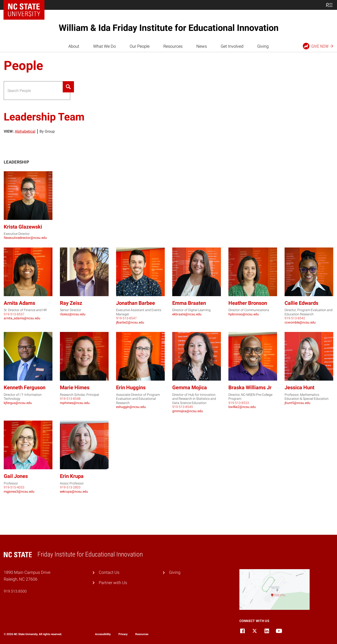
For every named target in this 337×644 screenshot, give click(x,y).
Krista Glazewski (23, 227)
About (74, 46)
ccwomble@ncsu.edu (300, 322)
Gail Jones (16, 476)
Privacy (123, 634)
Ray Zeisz (71, 303)
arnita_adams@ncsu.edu (22, 318)
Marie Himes (75, 387)
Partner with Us (113, 583)
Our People (140, 46)
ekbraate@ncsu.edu (187, 314)
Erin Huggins (131, 387)
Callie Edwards (301, 303)
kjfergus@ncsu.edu (18, 403)
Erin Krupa (72, 476)
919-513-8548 (70, 399)
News (202, 46)
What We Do (104, 46)
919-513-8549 (183, 407)
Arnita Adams (19, 303)
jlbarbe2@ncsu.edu (130, 322)
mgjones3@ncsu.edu (19, 491)
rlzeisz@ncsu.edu (73, 314)
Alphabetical (25, 131)
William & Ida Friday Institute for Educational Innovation (169, 28)
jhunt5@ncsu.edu (297, 403)
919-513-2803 (70, 487)
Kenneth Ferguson (25, 387)
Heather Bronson (248, 303)
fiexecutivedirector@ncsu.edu (25, 238)
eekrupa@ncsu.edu (74, 491)
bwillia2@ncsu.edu (242, 407)
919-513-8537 (14, 314)
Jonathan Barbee (136, 303)
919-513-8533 (239, 403)
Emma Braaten (189, 303)
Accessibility (103, 634)
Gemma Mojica (190, 387)
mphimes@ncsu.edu (75, 403)
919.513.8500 (15, 591)
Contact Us (109, 572)
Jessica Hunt (299, 387)
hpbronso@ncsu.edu (244, 314)
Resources (173, 46)
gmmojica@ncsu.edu (188, 411)
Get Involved (232, 46)
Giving (263, 46)
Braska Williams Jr (250, 387)
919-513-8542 (295, 318)
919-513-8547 (126, 318)
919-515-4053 (14, 487)
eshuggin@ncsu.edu (131, 407)
